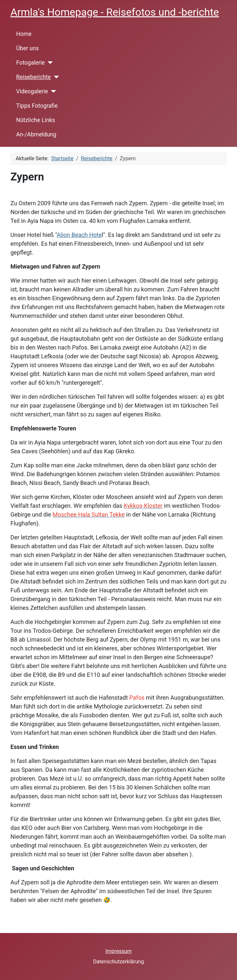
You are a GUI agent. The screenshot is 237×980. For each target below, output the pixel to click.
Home (24, 34)
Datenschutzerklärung (119, 962)
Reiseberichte (34, 77)
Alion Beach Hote (79, 235)
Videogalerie (32, 91)
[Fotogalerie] (49, 63)
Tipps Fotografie (37, 106)
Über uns (28, 48)
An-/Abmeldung (36, 134)
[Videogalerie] (52, 91)
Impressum (118, 951)
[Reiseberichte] (55, 77)
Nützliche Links (36, 120)
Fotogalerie (31, 63)
